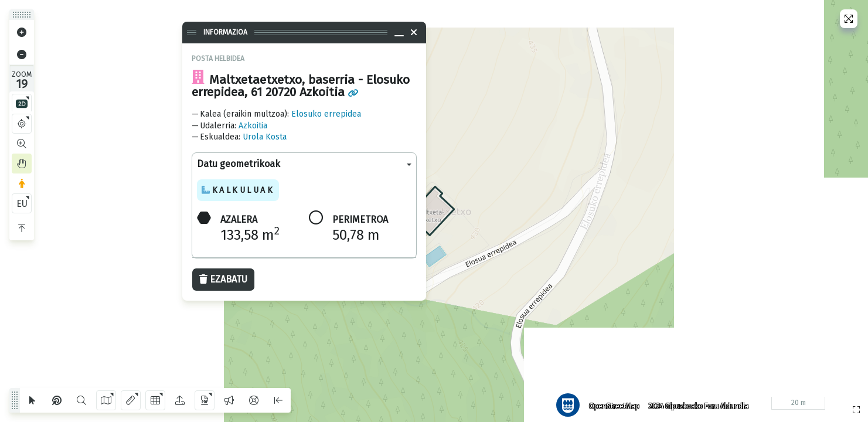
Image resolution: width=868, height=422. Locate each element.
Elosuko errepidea (326, 114)
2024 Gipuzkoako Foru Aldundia (694, 401)
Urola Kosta (265, 137)
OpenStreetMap (610, 401)
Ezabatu (223, 279)
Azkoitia (253, 126)
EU (22, 204)
